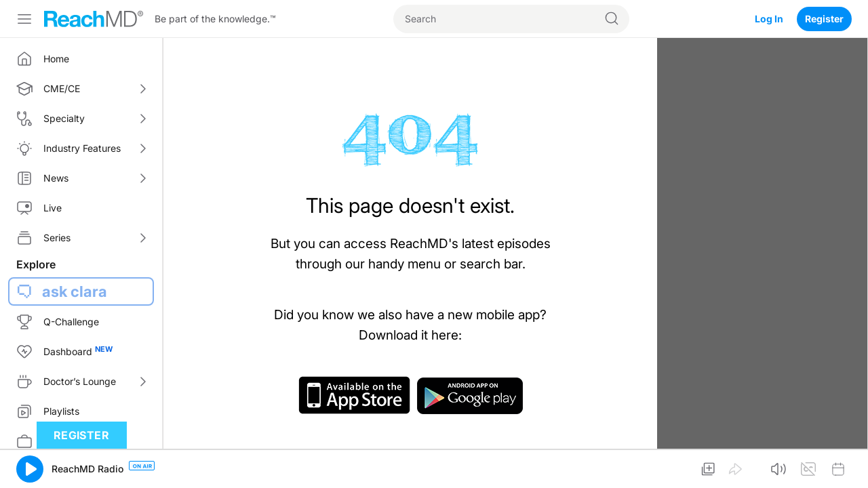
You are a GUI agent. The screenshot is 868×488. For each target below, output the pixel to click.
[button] (30, 469)
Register (824, 19)
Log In (769, 19)
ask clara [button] (75, 291)
